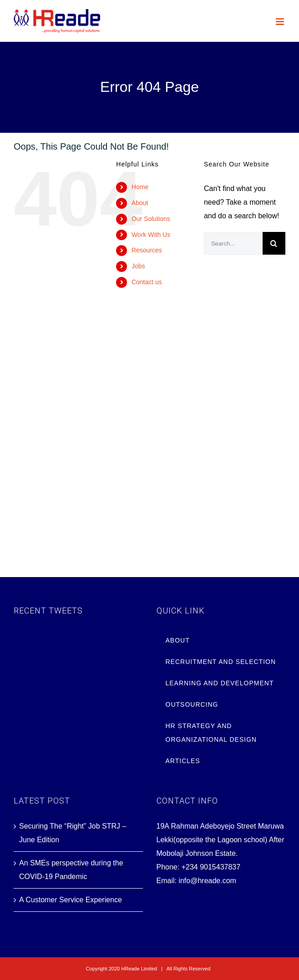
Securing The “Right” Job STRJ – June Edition (73, 833)
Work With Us (151, 235)
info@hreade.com (207, 881)
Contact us (147, 282)
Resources (147, 250)
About (140, 203)
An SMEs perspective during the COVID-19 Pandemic (71, 870)
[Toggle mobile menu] (281, 22)
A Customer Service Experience (71, 900)
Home (140, 187)
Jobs (138, 266)
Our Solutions (151, 219)
